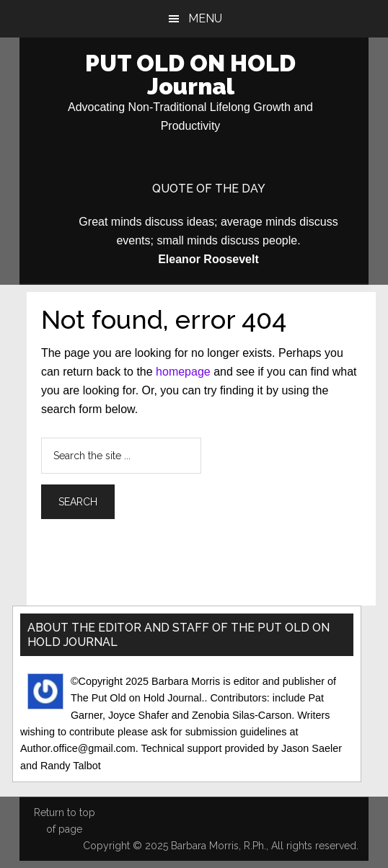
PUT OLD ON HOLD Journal (190, 75)
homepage (183, 372)
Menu (205, 18)
